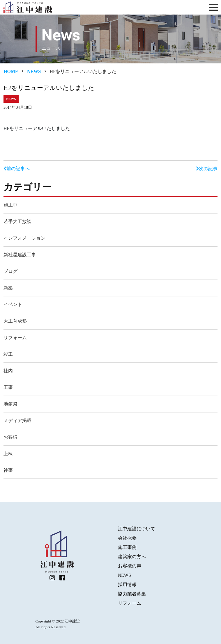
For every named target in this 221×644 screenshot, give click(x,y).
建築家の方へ (132, 557)
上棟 (8, 454)
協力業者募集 (132, 594)
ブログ (10, 271)
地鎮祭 (10, 404)
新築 (8, 288)
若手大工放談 (17, 222)
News (34, 71)
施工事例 (127, 547)
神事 (8, 470)
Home (11, 71)
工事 (8, 387)
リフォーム (15, 338)
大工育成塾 (15, 321)
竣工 (8, 354)
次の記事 (207, 169)
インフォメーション (24, 238)
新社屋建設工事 (20, 255)
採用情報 (127, 585)
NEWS (124, 575)
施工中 (10, 205)
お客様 (10, 437)
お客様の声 (130, 566)
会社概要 (127, 538)
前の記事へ (17, 169)
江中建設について (137, 529)
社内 (8, 371)
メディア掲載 (17, 420)
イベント (13, 304)
